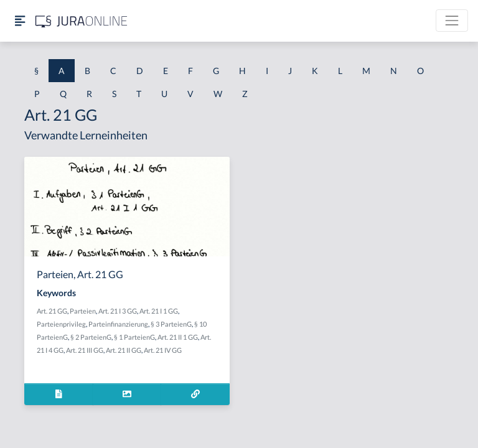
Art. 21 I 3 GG (118, 311)
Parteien (83, 311)
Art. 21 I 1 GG (159, 311)
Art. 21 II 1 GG (178, 337)
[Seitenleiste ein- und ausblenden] (20, 21)
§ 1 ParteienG (134, 337)
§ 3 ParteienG (171, 324)
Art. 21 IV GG (163, 350)
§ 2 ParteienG (91, 337)
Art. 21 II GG (124, 350)
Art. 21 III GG (85, 350)
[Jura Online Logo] (82, 21)
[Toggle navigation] (452, 21)
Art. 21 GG (52, 311)
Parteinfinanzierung (118, 324)
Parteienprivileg (61, 324)
